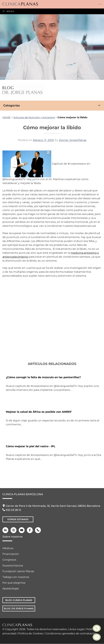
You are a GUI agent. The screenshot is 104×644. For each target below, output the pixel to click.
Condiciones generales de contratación (71, 633)
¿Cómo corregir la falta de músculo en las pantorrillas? (43, 377)
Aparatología (11, 588)
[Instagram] (14, 530)
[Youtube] (22, 530)
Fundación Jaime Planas (18, 571)
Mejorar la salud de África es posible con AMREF (39, 412)
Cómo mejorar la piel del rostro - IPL (31, 446)
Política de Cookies (31, 633)
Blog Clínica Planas (19, 600)
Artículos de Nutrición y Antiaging (34, 117)
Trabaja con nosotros (16, 577)
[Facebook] (30, 530)
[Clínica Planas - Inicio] (20, 4)
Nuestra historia (13, 566)
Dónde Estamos (18, 519)
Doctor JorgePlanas (73, 140)
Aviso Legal (77, 629)
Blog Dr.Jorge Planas (19, 609)
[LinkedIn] (5, 530)
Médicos (8, 548)
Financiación (11, 554)
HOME (6, 117)
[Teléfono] (38, 530)
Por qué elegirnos (14, 583)
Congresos (9, 560)
